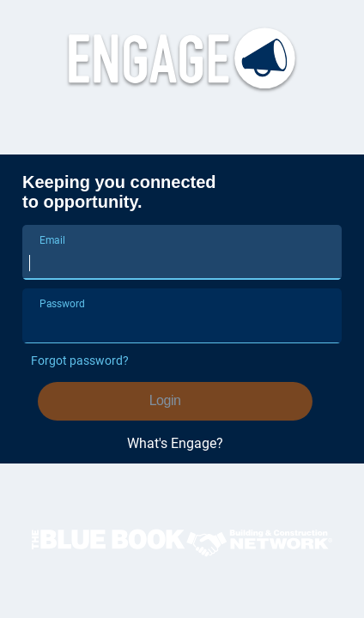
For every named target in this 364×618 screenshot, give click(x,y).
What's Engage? (175, 444)
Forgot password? (80, 360)
